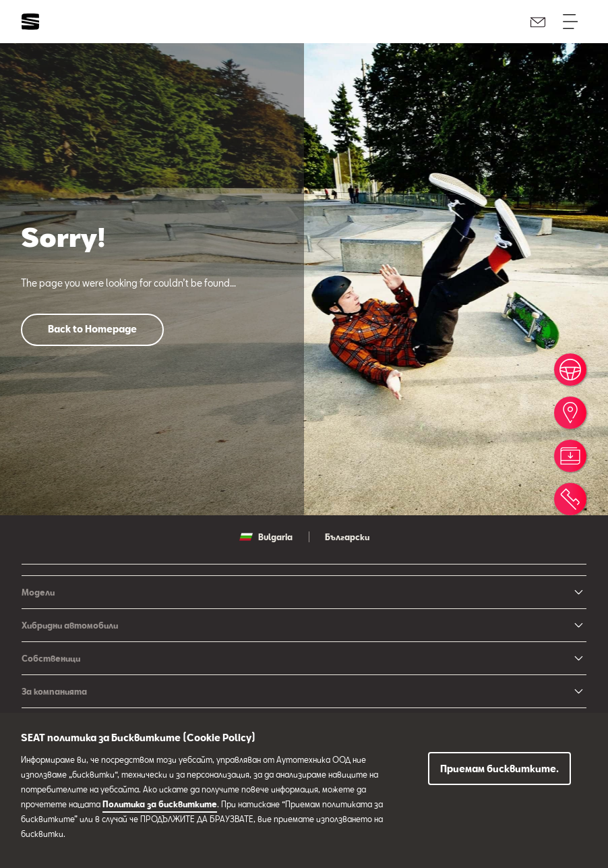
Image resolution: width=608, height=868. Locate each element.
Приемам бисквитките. (499, 769)
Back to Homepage (92, 329)
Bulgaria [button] (266, 537)
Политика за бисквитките (160, 804)
